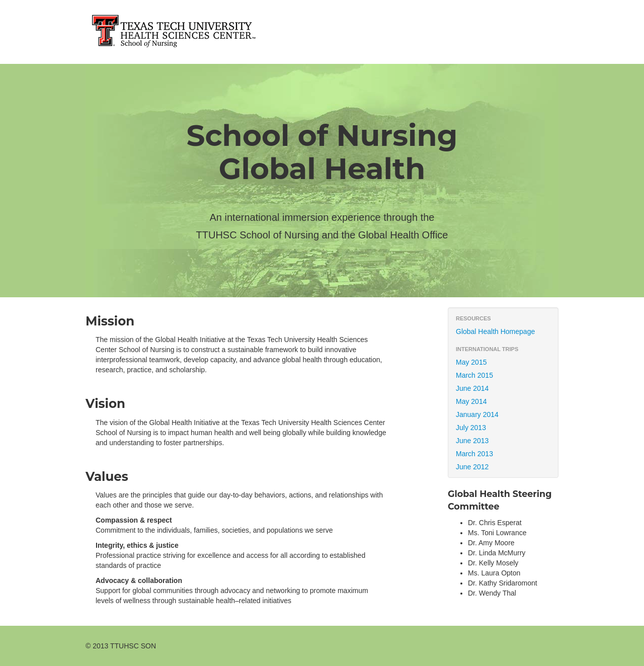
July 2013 (471, 428)
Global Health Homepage (495, 331)
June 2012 (472, 467)
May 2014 (471, 401)
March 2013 (474, 454)
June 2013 (472, 441)
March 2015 (474, 375)
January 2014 (477, 414)
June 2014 (472, 388)
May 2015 (471, 362)
